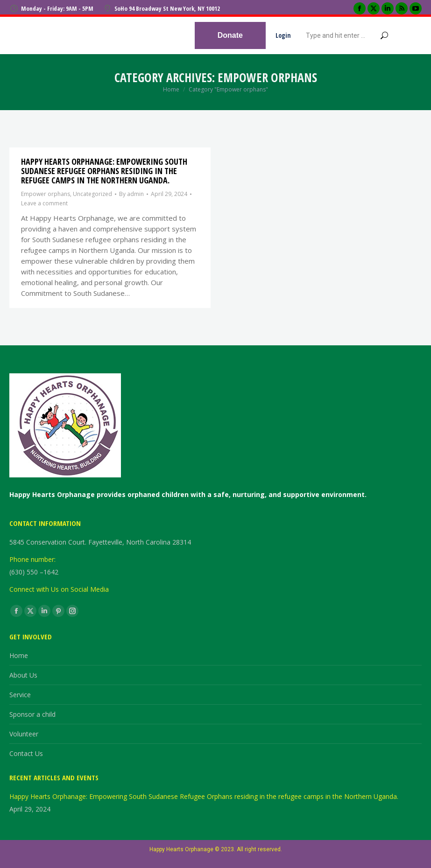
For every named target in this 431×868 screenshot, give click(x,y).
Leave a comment (44, 203)
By (131, 194)
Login (283, 35)
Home (19, 655)
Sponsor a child (32, 714)
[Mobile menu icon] (412, 35)
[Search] (347, 35)
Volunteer (24, 734)
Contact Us (26, 753)
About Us (23, 675)
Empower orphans (46, 194)
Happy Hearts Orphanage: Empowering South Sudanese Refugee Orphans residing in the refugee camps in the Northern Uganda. (104, 171)
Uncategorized (92, 194)
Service (20, 695)
